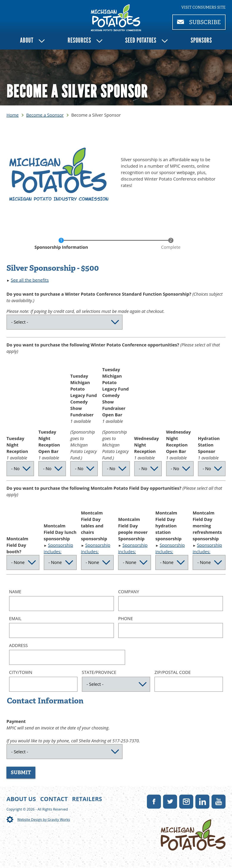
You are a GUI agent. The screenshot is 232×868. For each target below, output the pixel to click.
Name (15, 592)
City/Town (21, 672)
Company (129, 592)
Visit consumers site (203, 7)
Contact (54, 799)
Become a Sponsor (45, 115)
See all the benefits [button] (30, 280)
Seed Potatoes (141, 40)
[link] (116, 18)
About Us (21, 799)
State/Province (99, 672)
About (27, 40)
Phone (126, 619)
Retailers (87, 799)
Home (13, 115)
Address (18, 645)
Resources (79, 40)
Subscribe (201, 24)
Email (15, 619)
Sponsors (201, 40)
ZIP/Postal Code (173, 672)
